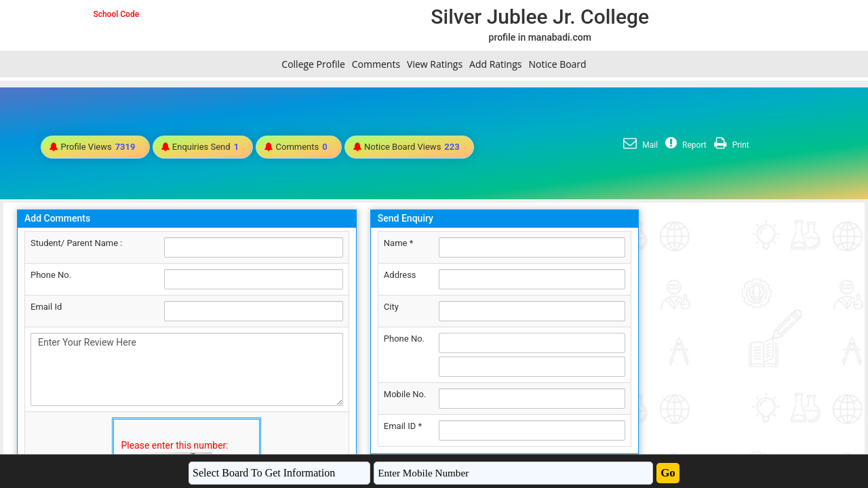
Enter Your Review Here (187, 369)
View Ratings (435, 64)
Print (730, 145)
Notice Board (557, 64)
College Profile (313, 64)
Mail (639, 145)
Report (684, 145)
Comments (376, 64)
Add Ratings (495, 64)
